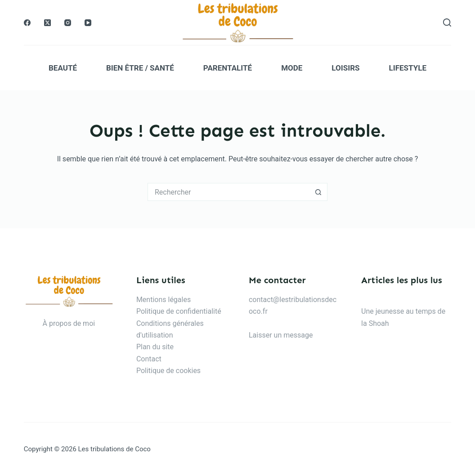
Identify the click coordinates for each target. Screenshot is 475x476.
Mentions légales (164, 300)
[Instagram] (68, 23)
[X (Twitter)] (47, 23)
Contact (149, 359)
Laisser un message (281, 335)
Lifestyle (408, 68)
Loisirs (345, 68)
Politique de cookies (168, 371)
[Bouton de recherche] (318, 192)
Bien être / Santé (140, 68)
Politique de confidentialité (179, 311)
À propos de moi (69, 323)
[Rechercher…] (229, 192)
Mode (292, 68)
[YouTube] (88, 23)
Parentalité (228, 68)
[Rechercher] (447, 22)
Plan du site (155, 347)
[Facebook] (27, 23)
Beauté (63, 68)
